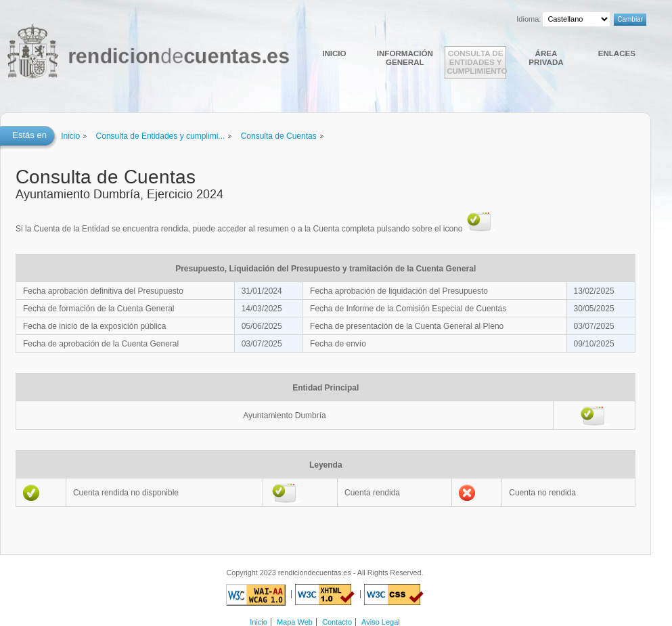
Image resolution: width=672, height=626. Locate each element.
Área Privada (546, 58)
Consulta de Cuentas (279, 136)
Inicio (334, 53)
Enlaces (617, 53)
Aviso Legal (381, 622)
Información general (405, 58)
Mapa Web (295, 622)
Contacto (337, 622)
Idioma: (529, 19)
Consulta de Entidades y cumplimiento (476, 62)
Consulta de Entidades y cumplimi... (161, 136)
